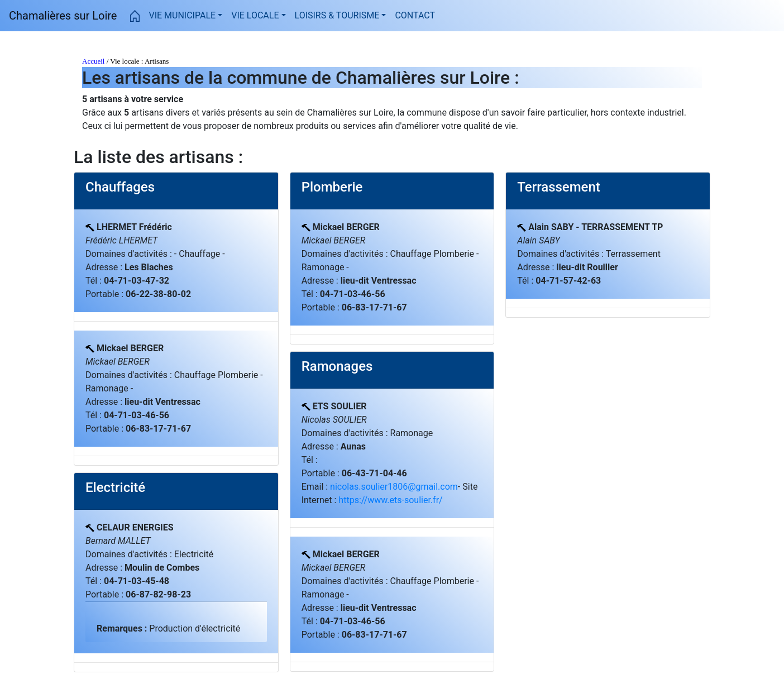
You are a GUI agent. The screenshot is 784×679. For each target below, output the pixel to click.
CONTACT (415, 15)
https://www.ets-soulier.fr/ (390, 500)
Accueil (93, 61)
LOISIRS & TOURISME (337, 15)
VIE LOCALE (255, 15)
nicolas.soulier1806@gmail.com (394, 487)
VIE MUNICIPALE (182, 15)
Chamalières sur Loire (63, 16)
